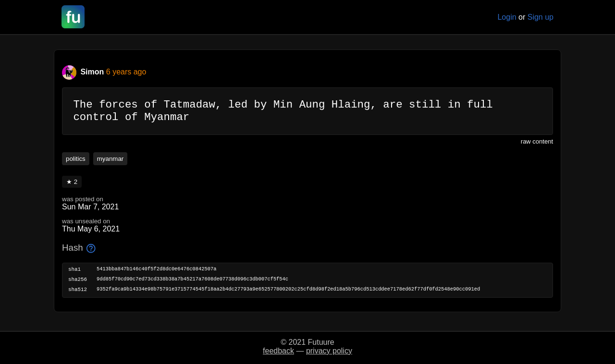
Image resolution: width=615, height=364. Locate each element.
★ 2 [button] (72, 187)
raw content (537, 146)
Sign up (541, 17)
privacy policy (329, 351)
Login (507, 17)
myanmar (111, 164)
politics (76, 164)
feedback (278, 351)
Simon (84, 72)
